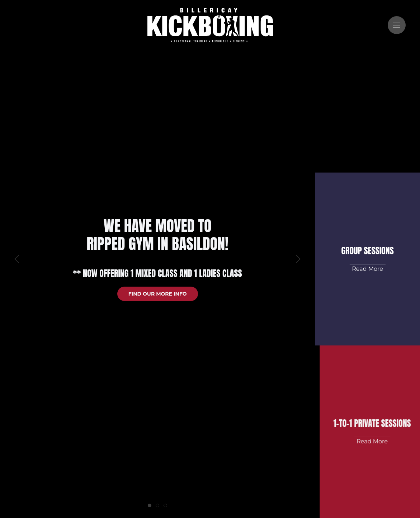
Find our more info (158, 294)
